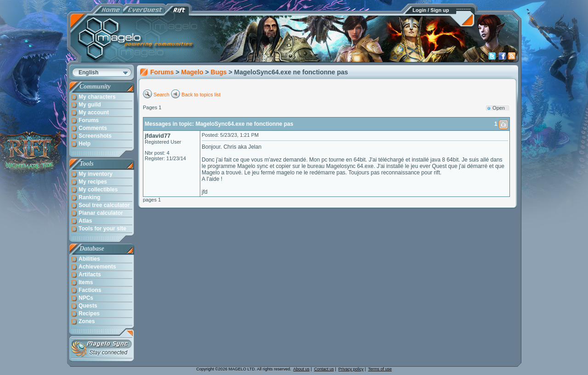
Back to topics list (201, 95)
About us (301, 369)
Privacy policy (351, 369)
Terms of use (380, 369)
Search (161, 95)
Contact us (324, 369)
